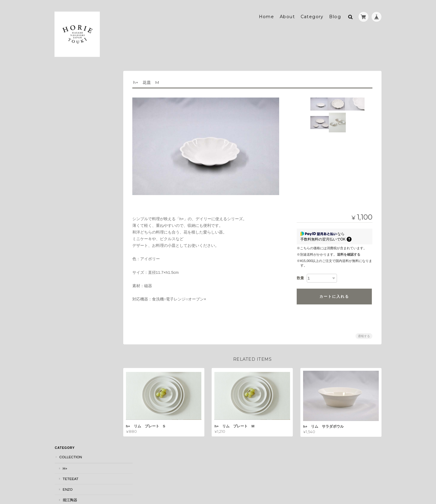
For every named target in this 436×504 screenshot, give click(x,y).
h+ (65, 90)
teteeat (70, 101)
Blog (335, 14)
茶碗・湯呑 (71, 198)
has (66, 132)
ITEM (63, 155)
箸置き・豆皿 (73, 177)
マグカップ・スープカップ (84, 219)
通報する (364, 334)
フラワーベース (75, 240)
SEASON (66, 143)
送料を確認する (349, 252)
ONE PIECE (69, 305)
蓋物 (66, 229)
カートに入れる (334, 294)
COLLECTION (70, 79)
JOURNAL (67, 317)
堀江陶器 (70, 122)
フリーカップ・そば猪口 (82, 209)
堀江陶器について (74, 345)
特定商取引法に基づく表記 (82, 357)
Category (312, 14)
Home (267, 14)
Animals (70, 294)
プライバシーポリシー (315, 475)
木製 (66, 261)
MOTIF (64, 272)
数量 (300, 276)
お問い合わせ (71, 368)
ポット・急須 (73, 250)
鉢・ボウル (71, 188)
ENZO (67, 111)
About (287, 14)
